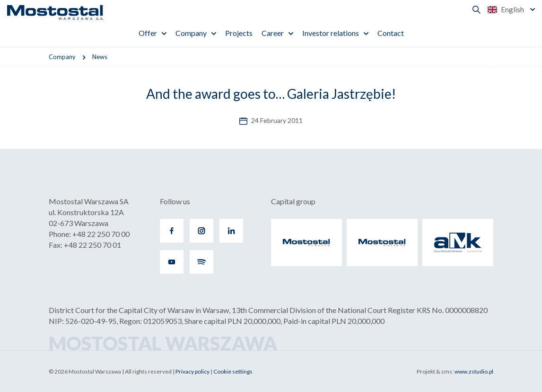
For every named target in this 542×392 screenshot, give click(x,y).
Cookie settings (233, 371)
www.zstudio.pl (474, 371)
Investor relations (331, 33)
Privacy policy (192, 371)
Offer (148, 33)
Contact (391, 33)
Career (273, 33)
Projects (239, 33)
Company (191, 33)
